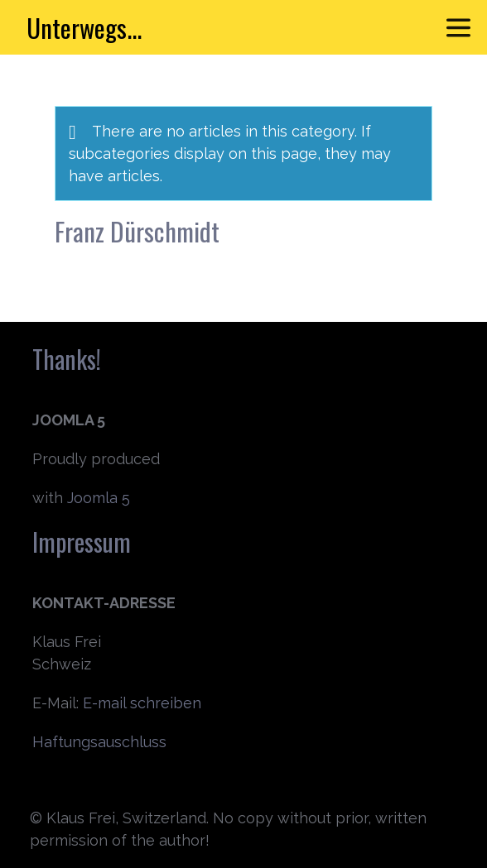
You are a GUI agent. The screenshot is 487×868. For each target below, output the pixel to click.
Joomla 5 (99, 498)
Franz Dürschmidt (137, 231)
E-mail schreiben (142, 703)
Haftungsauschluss (99, 742)
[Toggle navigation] (458, 28)
